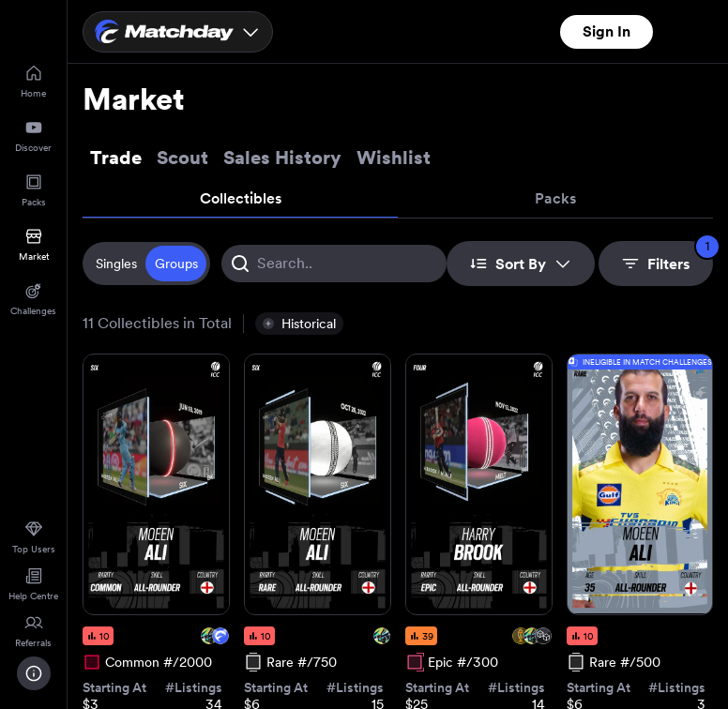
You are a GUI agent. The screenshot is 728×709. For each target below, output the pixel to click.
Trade (116, 158)
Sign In (607, 31)
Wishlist (394, 158)
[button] (299, 324)
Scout (182, 158)
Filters (667, 257)
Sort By (521, 264)
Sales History (282, 158)
